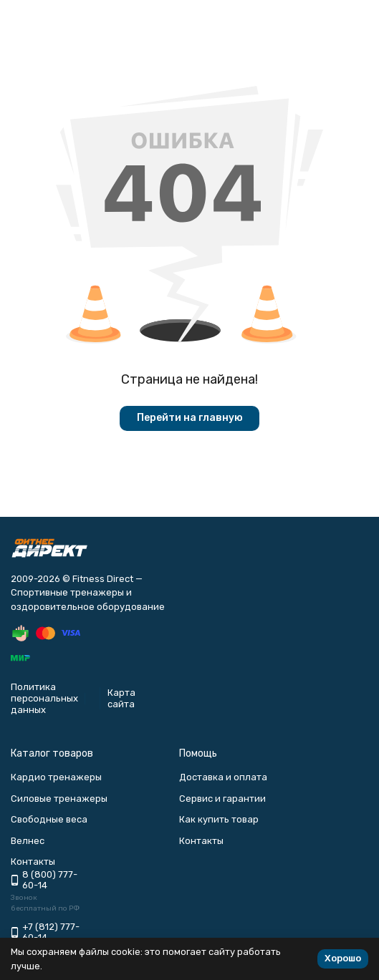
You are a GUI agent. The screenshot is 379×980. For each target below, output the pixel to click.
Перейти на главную (190, 418)
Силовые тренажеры (59, 799)
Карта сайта (121, 698)
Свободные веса (49, 819)
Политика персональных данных (44, 698)
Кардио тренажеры (56, 777)
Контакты (201, 841)
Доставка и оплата (223, 777)
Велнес (28, 841)
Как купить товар (219, 819)
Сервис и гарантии (222, 799)
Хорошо (343, 958)
